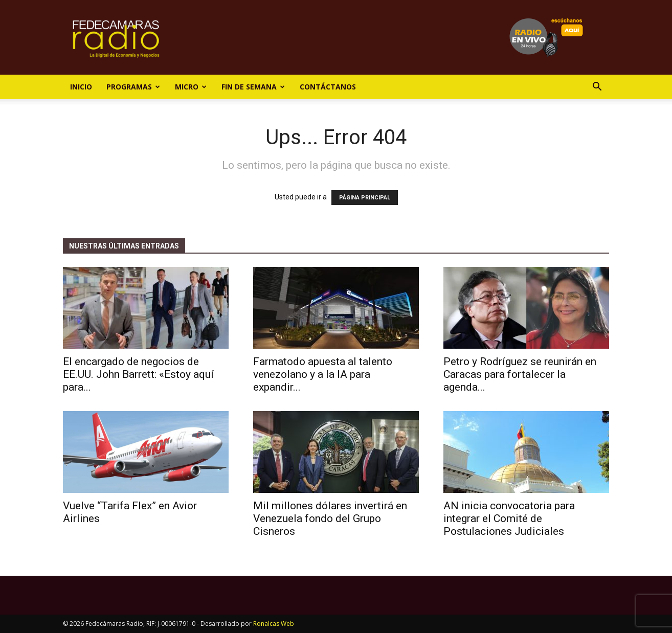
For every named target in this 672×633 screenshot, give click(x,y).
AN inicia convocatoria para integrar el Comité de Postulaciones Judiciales (509, 518)
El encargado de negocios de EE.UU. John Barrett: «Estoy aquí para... (138, 374)
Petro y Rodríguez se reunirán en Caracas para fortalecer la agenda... (520, 374)
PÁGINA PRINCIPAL (365, 198)
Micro (191, 87)
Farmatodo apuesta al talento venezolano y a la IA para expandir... (323, 374)
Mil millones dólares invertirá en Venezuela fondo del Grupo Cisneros (330, 518)
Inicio (81, 87)
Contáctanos (328, 87)
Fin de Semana (253, 87)
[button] (597, 88)
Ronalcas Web (274, 624)
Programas (133, 87)
